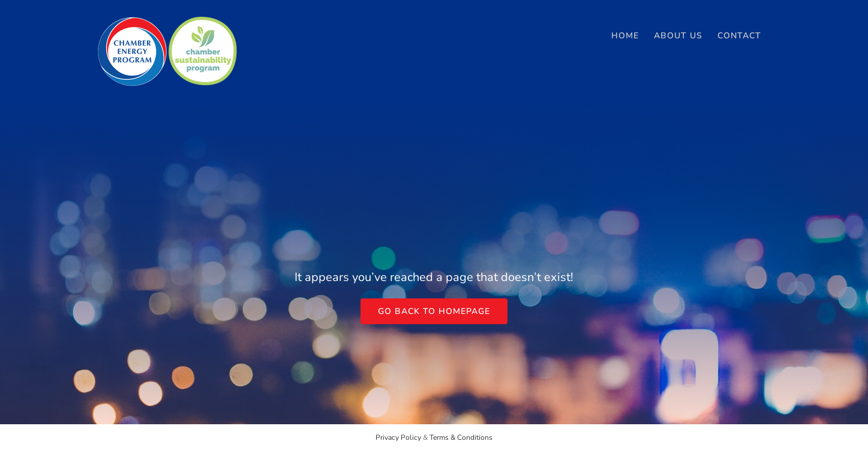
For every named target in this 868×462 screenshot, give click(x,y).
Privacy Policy (398, 437)
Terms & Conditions (461, 437)
